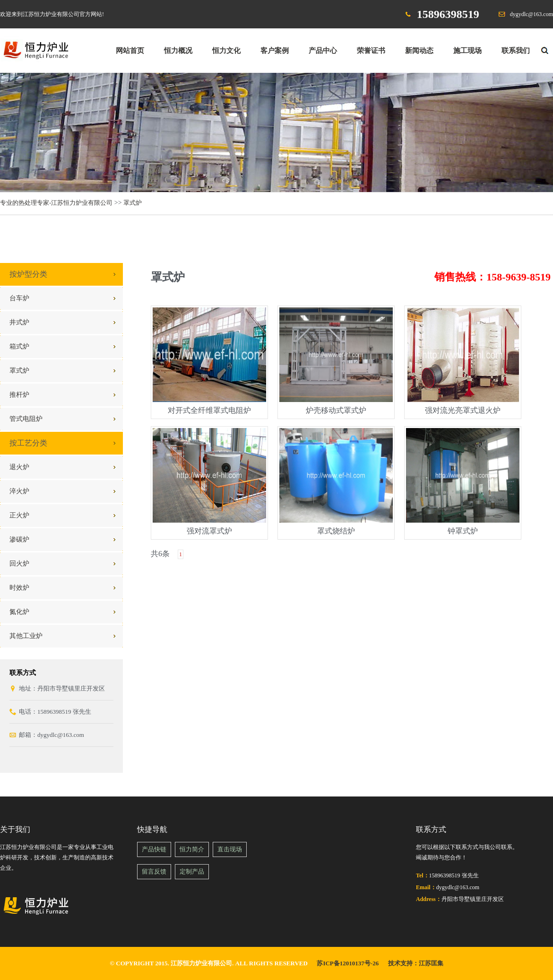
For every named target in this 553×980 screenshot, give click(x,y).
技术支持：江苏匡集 (416, 963)
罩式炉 (133, 203)
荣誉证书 (371, 51)
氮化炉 (19, 612)
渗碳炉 (19, 539)
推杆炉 (19, 395)
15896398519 (448, 14)
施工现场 (467, 51)
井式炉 (19, 322)
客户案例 (275, 51)
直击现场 (230, 849)
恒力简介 (192, 849)
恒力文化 (226, 51)
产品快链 (154, 849)
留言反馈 (154, 871)
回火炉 (19, 564)
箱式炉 (19, 346)
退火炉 (19, 467)
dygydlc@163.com (531, 14)
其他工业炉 (26, 636)
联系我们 (516, 51)
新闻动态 (419, 51)
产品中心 (323, 51)
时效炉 (19, 588)
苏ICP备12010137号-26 (348, 963)
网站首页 (130, 51)
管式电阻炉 (26, 419)
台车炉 (19, 298)
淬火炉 (19, 491)
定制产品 (192, 871)
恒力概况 (178, 51)
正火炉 (19, 515)
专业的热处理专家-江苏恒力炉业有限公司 (56, 203)
